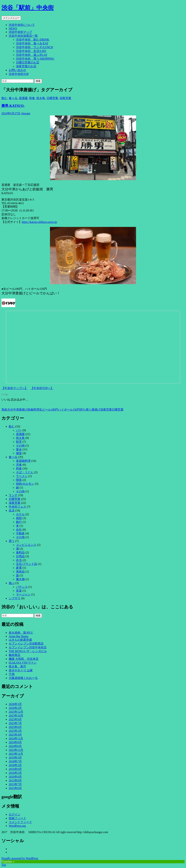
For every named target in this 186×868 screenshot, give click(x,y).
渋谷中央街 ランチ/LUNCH (35, 47)
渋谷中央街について (22, 25)
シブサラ (15, 598)
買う (12, 541)
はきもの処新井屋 (20, 640)
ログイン (15, 814)
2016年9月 (15, 769)
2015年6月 (15, 788)
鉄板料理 (33, 410)
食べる (13, 98)
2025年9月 (15, 719)
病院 (19, 518)
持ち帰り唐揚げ (90, 410)
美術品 (20, 572)
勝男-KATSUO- (13, 106)
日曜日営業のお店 (28, 62)
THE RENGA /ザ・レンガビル (28, 651)
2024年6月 (15, 746)
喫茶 (19, 480)
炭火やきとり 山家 (21, 670)
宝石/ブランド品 (27, 564)
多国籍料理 (23, 461)
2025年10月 (16, 716)
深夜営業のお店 (26, 66)
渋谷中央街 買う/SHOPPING (35, 59)
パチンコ (22, 587)
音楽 (19, 591)
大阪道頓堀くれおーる (23, 678)
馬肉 (4, 410)
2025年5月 (15, 731)
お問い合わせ (17, 70)
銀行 (19, 522)
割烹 (19, 442)
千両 (12, 674)
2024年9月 (15, 742)
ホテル (20, 514)
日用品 (20, 556)
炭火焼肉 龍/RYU (21, 633)
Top (4, 865)
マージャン (23, 594)
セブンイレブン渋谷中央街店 (28, 647)
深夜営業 (65, 98)
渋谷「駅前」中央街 (28, 8)
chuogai (26, 113)
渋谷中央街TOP (19, 74)
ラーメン (22, 476)
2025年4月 (15, 735)
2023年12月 (16, 750)
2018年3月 (15, 765)
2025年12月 (16, 712)
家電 (19, 568)
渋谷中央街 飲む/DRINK (33, 40)
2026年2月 (15, 708)
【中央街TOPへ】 (42, 388)
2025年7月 (15, 723)
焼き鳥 (41, 98)
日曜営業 (52, 98)
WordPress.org (17, 826)
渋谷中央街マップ (20, 32)
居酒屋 (23, 98)
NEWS (13, 28)
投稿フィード (17, 818)
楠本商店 (15, 655)
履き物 (20, 579)
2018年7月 (15, 761)
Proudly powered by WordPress (20, 858)
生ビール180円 (49, 410)
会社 (19, 530)
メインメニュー (11, 18)
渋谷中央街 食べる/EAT (32, 43)
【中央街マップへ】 (15, 388)
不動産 (20, 533)
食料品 (20, 552)
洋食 (19, 465)
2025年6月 (15, 727)
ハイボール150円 (69, 410)
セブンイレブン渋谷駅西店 (26, 644)
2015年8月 (15, 780)
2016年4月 (15, 777)
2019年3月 (15, 758)
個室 (19, 453)
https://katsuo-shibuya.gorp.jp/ (40, 222)
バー (19, 430)
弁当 (19, 560)
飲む (4, 98)
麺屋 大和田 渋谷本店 (24, 659)
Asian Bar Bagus (19, 636)
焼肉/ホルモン (25, 484)
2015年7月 (15, 784)
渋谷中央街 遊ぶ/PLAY (32, 55)
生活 (12, 510)
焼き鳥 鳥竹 (17, 666)
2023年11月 (16, 754)
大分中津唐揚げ (17, 410)
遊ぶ (12, 583)
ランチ (13, 495)
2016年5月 (15, 773)
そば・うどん (25, 472)
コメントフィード (20, 822)
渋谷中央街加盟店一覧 (23, 36)
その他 (20, 446)
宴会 (19, 449)
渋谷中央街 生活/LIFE (31, 51)
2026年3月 (15, 704)
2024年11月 (16, 738)
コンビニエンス (26, 545)
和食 (32, 98)
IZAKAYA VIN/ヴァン (23, 663)
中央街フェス (17, 507)
